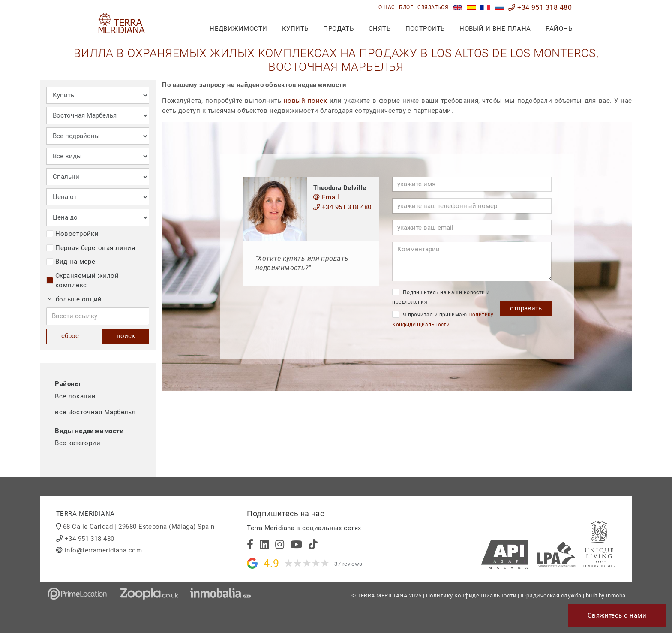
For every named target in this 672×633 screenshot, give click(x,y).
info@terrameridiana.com (103, 550)
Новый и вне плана (495, 29)
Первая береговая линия (91, 248)
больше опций (75, 299)
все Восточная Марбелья (95, 412)
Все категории (78, 443)
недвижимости (238, 29)
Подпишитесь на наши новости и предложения (441, 297)
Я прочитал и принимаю (443, 319)
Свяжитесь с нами (617, 615)
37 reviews (348, 564)
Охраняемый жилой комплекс (82, 281)
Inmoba (616, 595)
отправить (526, 308)
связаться (433, 7)
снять (379, 29)
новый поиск (305, 101)
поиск (126, 336)
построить (425, 29)
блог (406, 7)
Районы (560, 29)
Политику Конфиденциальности (471, 595)
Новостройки (72, 234)
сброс (70, 336)
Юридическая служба (551, 595)
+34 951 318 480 (540, 8)
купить (295, 29)
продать (338, 29)
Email (326, 197)
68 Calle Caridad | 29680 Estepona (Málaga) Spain (139, 527)
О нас (387, 7)
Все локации (75, 396)
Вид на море (71, 262)
